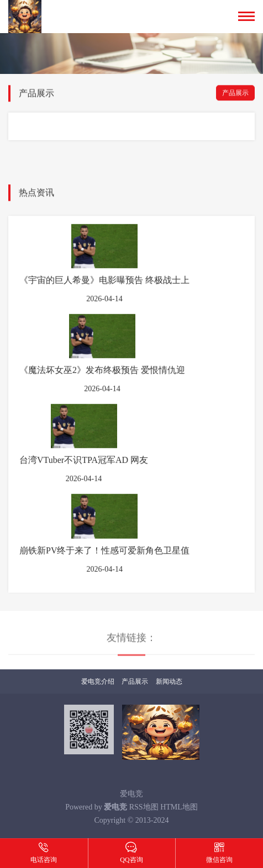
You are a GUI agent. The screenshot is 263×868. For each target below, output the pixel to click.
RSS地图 (144, 807)
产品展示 (235, 94)
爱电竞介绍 (98, 681)
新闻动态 (169, 681)
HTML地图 (179, 807)
